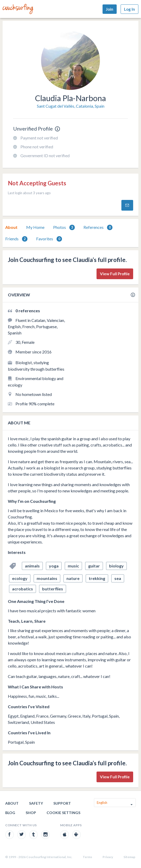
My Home (35, 227)
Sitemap (129, 857)
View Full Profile (115, 274)
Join (110, 9)
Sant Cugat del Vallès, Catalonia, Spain (71, 106)
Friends (16, 239)
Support (62, 803)
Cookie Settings (63, 813)
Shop (31, 813)
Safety (36, 803)
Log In (129, 9)
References (98, 227)
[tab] (11, 227)
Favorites (49, 239)
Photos (64, 227)
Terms (87, 857)
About (11, 227)
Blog (10, 813)
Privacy (108, 857)
